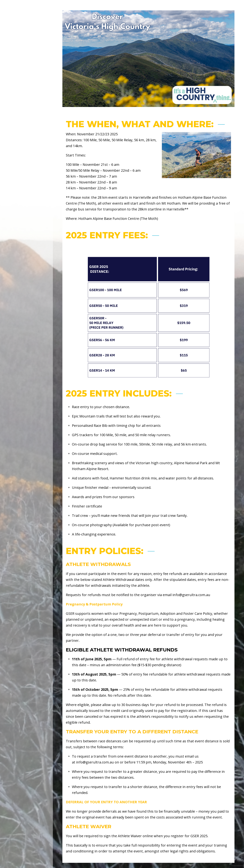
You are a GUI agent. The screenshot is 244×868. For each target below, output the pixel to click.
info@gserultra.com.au (191, 595)
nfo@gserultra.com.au (95, 762)
